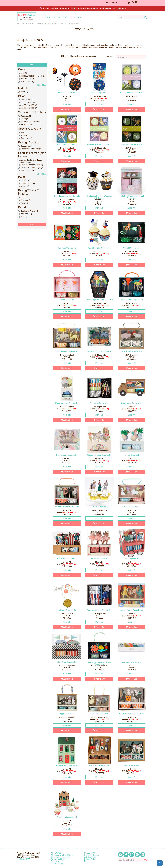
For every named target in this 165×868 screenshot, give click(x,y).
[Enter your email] (133, 860)
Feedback (55, 861)
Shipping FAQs (90, 853)
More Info (67, 104)
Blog (86, 861)
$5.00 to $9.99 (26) (27, 102)
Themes (56, 17)
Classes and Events (59, 859)
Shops (20, 24)
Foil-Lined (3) (25, 200)
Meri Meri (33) (25, 214)
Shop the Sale (119, 8)
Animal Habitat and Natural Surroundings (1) (30, 161)
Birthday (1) (24, 135)
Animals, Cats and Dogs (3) (30, 165)
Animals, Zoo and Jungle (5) (31, 168)
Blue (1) (22, 73)
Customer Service (91, 855)
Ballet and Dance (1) (28, 170)
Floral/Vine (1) (25, 180)
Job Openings (90, 857)
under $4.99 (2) (25, 99)
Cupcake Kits (74, 24)
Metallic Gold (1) (26, 79)
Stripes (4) (23, 186)
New (65, 17)
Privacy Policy (90, 859)
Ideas (80, 17)
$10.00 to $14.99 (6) (27, 105)
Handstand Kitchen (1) (28, 211)
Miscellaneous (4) (26, 183)
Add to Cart (67, 110)
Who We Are (56, 853)
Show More (42, 85)
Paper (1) (23, 92)
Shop (47, 17)
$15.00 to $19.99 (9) (27, 108)
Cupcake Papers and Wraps (34, 24)
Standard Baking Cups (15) (30, 149)
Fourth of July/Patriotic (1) (30, 122)
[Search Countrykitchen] (133, 17)
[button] (160, 863)
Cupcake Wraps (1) (27, 146)
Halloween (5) (25, 124)
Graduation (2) (25, 138)
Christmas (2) (25, 116)
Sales (73, 17)
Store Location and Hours (61, 857)
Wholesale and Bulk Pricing (62, 855)
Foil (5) (22, 197)
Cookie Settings (57, 863)
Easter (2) (23, 119)
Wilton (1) (23, 217)
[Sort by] (131, 57)
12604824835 (24, 859)
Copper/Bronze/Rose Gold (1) (31, 76)
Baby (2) (23, 132)
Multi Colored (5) (26, 82)
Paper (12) (24, 203)
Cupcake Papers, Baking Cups (57, 24)
